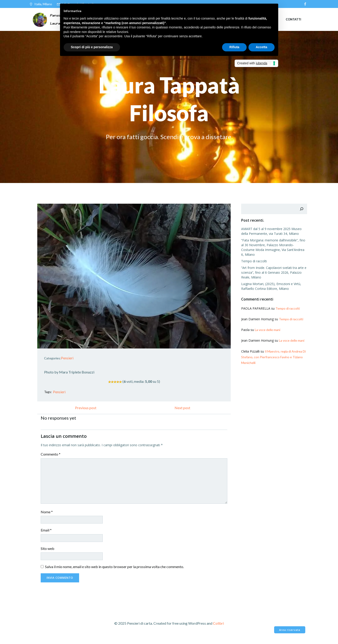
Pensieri (68, 358)
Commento (51, 455)
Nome (47, 512)
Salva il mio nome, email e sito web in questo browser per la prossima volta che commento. (115, 567)
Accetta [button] (262, 47)
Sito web (48, 549)
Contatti (293, 19)
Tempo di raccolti (254, 257)
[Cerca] (302, 209)
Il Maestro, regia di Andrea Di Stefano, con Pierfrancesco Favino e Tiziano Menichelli (273, 352)
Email (47, 530)
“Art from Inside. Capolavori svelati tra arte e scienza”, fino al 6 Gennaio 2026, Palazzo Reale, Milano (274, 268)
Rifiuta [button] (234, 47)
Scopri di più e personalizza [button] (92, 47)
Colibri (218, 624)
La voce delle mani (267, 325)
